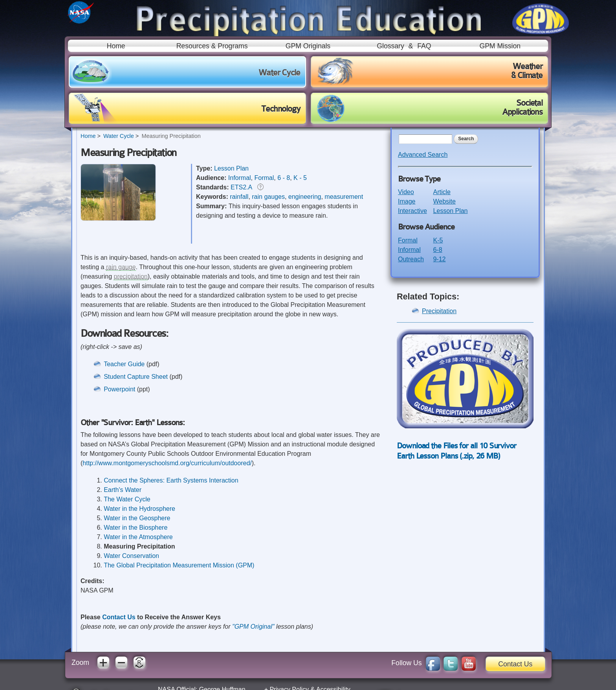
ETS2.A (241, 187)
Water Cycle (119, 136)
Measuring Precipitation (171, 136)
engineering (305, 197)
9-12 (439, 259)
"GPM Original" (253, 627)
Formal (264, 178)
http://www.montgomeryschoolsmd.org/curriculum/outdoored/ (167, 463)
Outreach (411, 259)
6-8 (437, 250)
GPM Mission (500, 46)
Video (406, 192)
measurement (344, 197)
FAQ (424, 46)
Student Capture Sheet (137, 377)
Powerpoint (119, 389)
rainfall (239, 197)
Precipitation (439, 311)
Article (442, 192)
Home (116, 46)
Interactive (412, 211)
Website (444, 201)
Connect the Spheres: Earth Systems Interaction (171, 480)
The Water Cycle (127, 499)
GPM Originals (308, 46)
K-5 (438, 240)
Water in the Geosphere (137, 518)
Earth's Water (123, 490)
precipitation (130, 276)
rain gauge (121, 267)
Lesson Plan (231, 168)
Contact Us (119, 617)
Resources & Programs (212, 46)
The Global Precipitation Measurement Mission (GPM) (179, 565)
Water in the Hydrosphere (139, 509)
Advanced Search (423, 155)
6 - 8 (284, 178)
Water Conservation (131, 556)
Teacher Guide (124, 364)
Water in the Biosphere (136, 528)
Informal (240, 178)
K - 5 (300, 178)
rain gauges (268, 197)
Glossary (390, 46)
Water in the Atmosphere (138, 537)
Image (407, 201)
